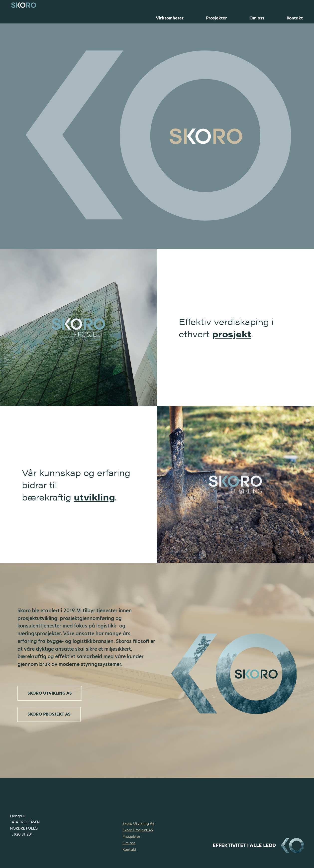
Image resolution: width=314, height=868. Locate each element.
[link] (235, 485)
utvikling (94, 497)
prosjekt (232, 334)
